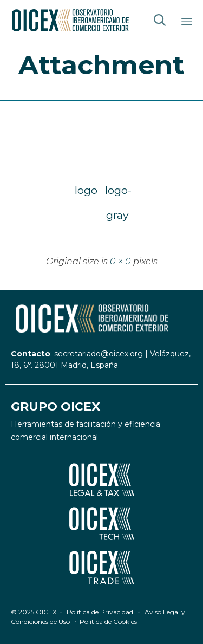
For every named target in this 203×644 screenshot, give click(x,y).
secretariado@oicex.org (99, 354)
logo (86, 190)
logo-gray (117, 193)
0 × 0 (120, 261)
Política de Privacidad (100, 612)
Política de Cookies (108, 622)
